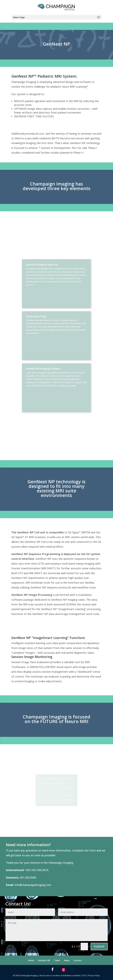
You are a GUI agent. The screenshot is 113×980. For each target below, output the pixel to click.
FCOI (84, 975)
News (67, 960)
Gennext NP (44, 960)
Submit (99, 946)
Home (31, 960)
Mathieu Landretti (72, 975)
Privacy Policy (94, 975)
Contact (78, 960)
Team (57, 960)
